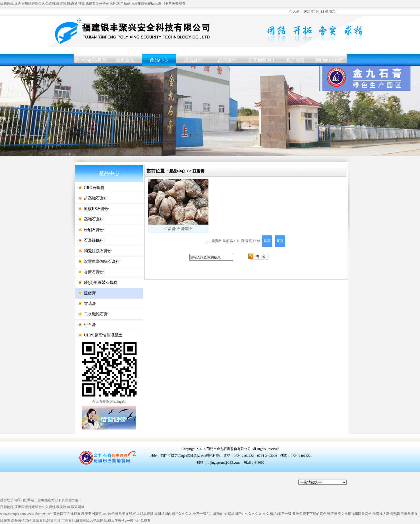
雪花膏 (90, 304)
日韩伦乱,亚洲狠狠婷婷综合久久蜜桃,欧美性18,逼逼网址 (42, 507)
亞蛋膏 (90, 293)
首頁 (267, 241)
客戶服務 (295, 60)
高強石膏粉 (94, 219)
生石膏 (90, 325)
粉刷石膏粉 (94, 230)
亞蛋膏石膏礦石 (178, 205)
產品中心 (159, 60)
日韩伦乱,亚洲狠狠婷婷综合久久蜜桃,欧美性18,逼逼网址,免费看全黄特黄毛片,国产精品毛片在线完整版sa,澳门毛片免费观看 (93, 3)
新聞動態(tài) (261, 60)
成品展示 (193, 60)
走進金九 (125, 60)
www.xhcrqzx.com (13, 514)
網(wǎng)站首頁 (91, 60)
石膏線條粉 (94, 240)
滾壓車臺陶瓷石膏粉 (102, 261)
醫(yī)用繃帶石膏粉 (101, 282)
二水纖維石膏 (96, 314)
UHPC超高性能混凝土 (103, 335)
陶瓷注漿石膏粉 (98, 251)
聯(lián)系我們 (329, 60)
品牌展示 (227, 60)
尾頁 (280, 241)
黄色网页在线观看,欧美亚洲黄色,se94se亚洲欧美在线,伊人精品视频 (103, 514)
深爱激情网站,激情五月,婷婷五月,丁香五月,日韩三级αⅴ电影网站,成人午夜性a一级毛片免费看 (81, 521)
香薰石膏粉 (94, 272)
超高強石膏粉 (96, 198)
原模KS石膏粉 (96, 209)
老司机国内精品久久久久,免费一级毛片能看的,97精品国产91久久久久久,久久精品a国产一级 (223, 514)
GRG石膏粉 (94, 188)
